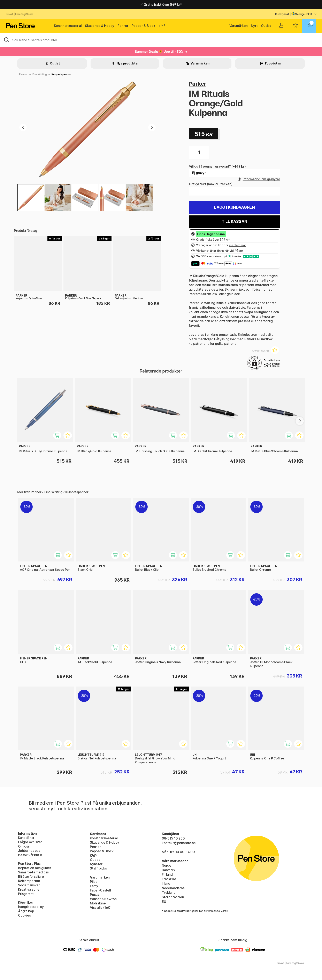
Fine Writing (40, 74)
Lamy (94, 886)
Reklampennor (29, 881)
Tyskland (169, 893)
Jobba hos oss (29, 851)
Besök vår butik (30, 855)
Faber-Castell (100, 890)
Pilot (93, 882)
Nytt (254, 26)
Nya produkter (128, 63)
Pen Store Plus (29, 864)
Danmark (169, 870)
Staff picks (98, 868)
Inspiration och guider (35, 868)
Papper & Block (143, 26)
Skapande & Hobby (100, 26)
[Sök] (161, 40)
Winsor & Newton (103, 899)
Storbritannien (173, 897)
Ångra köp (26, 911)
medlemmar (237, 245)
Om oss (24, 846)
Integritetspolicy (31, 907)
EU (164, 902)
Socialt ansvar (29, 885)
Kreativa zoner (29, 889)
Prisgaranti (26, 894)
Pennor (123, 26)
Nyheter (96, 864)
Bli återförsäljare (31, 876)
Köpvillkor (26, 902)
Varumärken (239, 26)
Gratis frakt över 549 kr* (161, 5)
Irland (166, 883)
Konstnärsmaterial (68, 26)
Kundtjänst (282, 14)
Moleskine (98, 903)
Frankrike (169, 879)
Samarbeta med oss (33, 872)
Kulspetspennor (61, 74)
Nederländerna (173, 888)
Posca (95, 895)
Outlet (266, 26)
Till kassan (234, 221)
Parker (197, 84)
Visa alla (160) (101, 908)
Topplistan (272, 63)
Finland (167, 874)
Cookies (24, 915)
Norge (167, 865)
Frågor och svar (30, 842)
